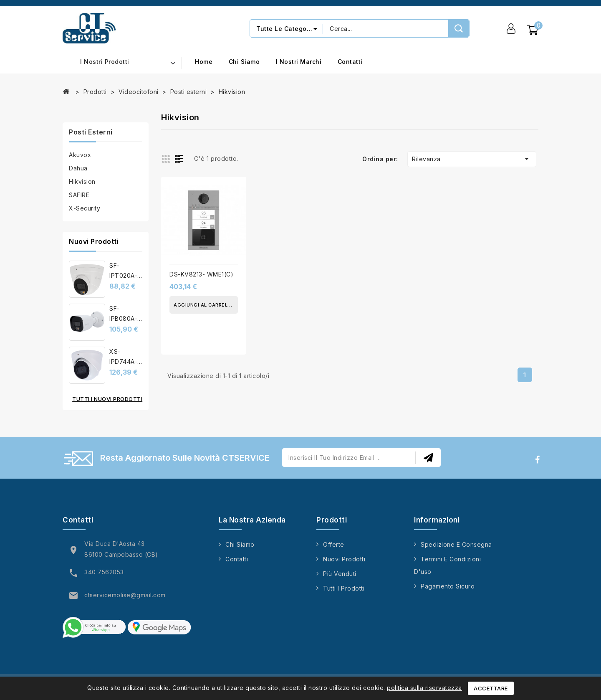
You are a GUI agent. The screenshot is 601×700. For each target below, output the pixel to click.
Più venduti (340, 574)
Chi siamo (244, 62)
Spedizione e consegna (456, 544)
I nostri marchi (299, 62)
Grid (167, 158)
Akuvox (80, 155)
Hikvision (82, 181)
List (181, 158)
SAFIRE (79, 195)
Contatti (350, 62)
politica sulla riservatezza (424, 688)
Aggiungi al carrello (204, 305)
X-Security (85, 208)
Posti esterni (91, 132)
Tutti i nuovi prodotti (107, 399)
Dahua (78, 168)
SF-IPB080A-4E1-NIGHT (125, 318)
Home (204, 62)
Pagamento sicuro (448, 586)
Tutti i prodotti (344, 588)
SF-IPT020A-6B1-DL (123, 275)
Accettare (491, 688)
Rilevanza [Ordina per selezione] (472, 159)
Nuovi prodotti (344, 559)
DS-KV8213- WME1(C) (201, 274)
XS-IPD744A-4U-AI (123, 361)
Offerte (334, 544)
